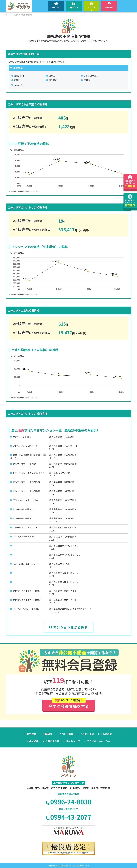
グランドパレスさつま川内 (25, 500)
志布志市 (18, 85)
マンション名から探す (68, 627)
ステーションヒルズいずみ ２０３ (29, 473)
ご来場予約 (107, 734)
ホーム (8, 15)
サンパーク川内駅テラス (24, 509)
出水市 (52, 76)
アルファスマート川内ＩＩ (25, 536)
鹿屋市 (87, 80)
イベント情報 (66, 734)
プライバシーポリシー (99, 741)
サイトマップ (73, 741)
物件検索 (32, 734)
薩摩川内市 (19, 76)
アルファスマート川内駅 (24, 464)
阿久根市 (53, 80)
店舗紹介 (48, 734)
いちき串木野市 (91, 76)
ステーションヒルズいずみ (25, 527)
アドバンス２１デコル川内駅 (26, 591)
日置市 (17, 80)
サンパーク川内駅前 (22, 437)
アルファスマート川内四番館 (26, 482)
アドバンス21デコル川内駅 (25, 446)
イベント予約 (87, 734)
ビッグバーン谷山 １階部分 (26, 609)
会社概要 (34, 741)
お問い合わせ (52, 741)
